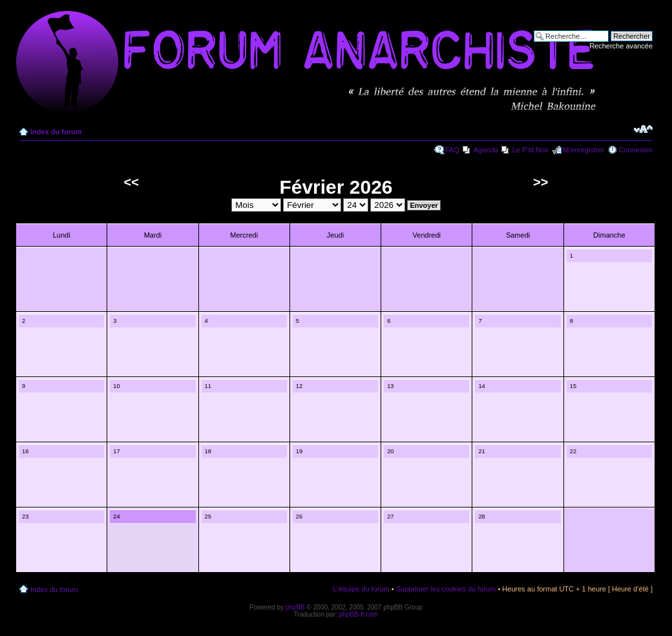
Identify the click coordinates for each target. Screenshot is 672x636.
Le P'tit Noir (531, 150)
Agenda (486, 150)
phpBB (295, 607)
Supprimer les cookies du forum (446, 589)
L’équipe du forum (361, 589)
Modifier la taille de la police (643, 129)
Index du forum (56, 132)
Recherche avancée (621, 46)
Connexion (635, 150)
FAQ (452, 150)
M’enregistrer (583, 150)
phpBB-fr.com (359, 614)
